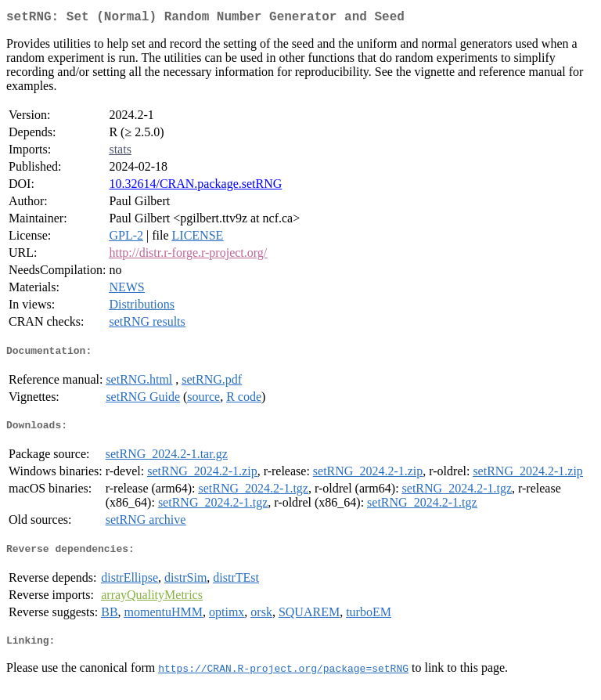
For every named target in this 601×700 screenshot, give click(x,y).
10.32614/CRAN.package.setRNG (195, 187)
